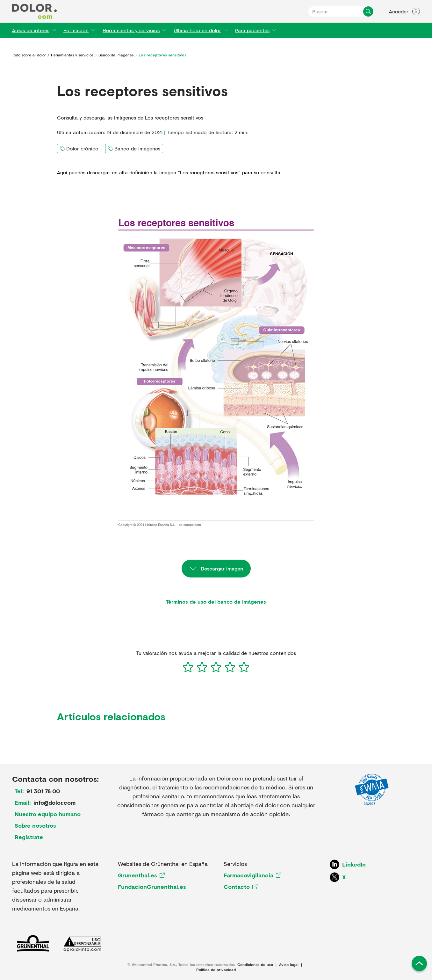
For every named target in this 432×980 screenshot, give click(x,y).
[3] (216, 667)
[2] (202, 667)
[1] (188, 667)
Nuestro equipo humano (48, 814)
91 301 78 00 (43, 791)
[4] (230, 667)
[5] (244, 667)
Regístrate (29, 837)
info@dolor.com (54, 802)
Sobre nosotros (35, 825)
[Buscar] (368, 11)
